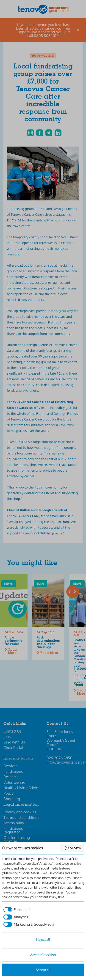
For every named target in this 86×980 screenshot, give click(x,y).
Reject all (43, 939)
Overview (72, 848)
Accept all (43, 970)
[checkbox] (16, 910)
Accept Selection (43, 955)
